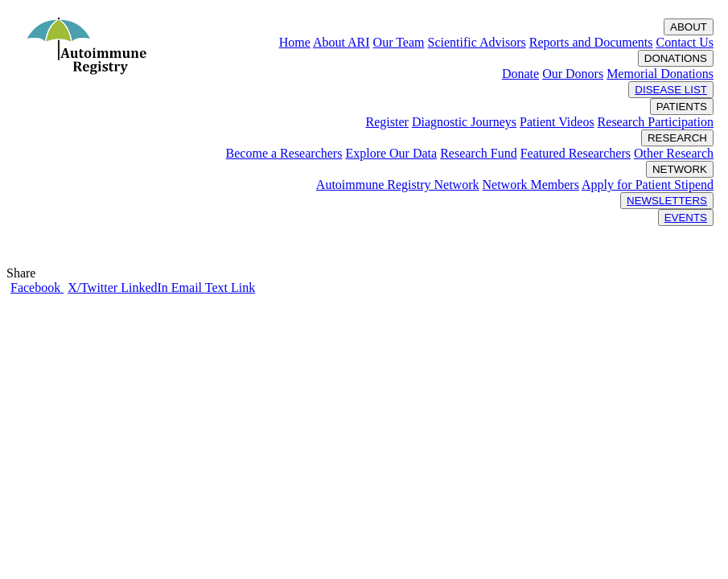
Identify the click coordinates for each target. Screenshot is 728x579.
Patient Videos (557, 122)
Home (295, 42)
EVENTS (686, 218)
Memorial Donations (660, 74)
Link (243, 287)
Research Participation (656, 122)
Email (188, 287)
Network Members (530, 185)
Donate (520, 74)
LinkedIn (146, 287)
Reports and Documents (591, 42)
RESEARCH (677, 138)
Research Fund (479, 153)
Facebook (37, 287)
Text (218, 287)
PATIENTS (682, 107)
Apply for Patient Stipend (648, 185)
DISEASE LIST (671, 90)
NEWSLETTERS (667, 201)
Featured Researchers (576, 153)
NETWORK (680, 169)
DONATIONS (676, 58)
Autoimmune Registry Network (398, 185)
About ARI (341, 42)
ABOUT (689, 27)
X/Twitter (94, 287)
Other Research (674, 153)
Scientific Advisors (476, 42)
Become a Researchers (284, 153)
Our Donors (573, 74)
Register (387, 122)
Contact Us (685, 42)
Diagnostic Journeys (464, 122)
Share (24, 273)
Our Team (399, 42)
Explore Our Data (391, 153)
